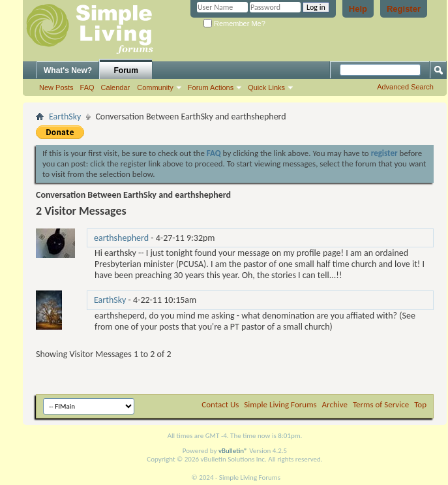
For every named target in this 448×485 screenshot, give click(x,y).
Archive (335, 404)
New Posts (56, 87)
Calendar (116, 87)
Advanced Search (405, 87)
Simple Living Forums (280, 404)
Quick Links (266, 87)
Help (358, 9)
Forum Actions (211, 87)
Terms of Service (381, 404)
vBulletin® (233, 451)
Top (420, 404)
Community (155, 87)
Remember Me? (234, 23)
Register (404, 9)
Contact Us (220, 404)
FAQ (87, 87)
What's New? (68, 70)
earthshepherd (121, 238)
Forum (126, 70)
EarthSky (65, 117)
